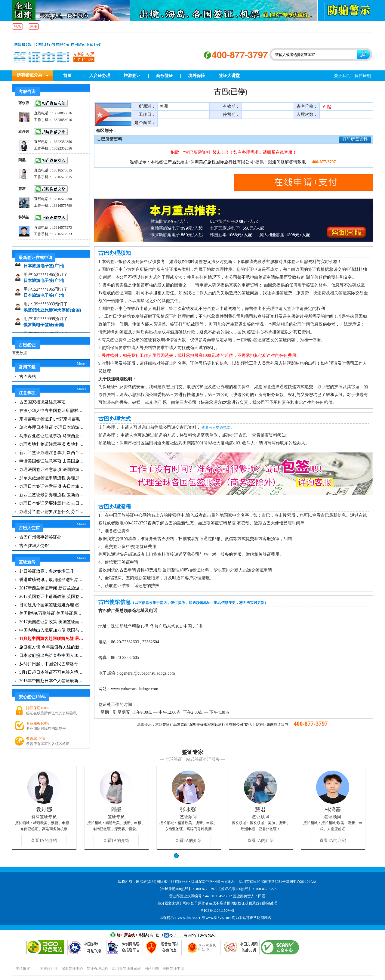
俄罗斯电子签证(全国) (44, 328)
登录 (17, 26)
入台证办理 (100, 76)
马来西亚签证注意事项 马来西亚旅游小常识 (52, 436)
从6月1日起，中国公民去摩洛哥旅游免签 (52, 664)
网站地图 (152, 969)
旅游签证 (132, 76)
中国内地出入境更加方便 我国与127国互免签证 (52, 630)
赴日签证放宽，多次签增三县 (47, 571)
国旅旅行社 (49, 969)
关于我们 (342, 76)
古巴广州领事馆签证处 (40, 537)
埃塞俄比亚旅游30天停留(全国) (52, 313)
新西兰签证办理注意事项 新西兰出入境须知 (52, 453)
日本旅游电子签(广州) (44, 269)
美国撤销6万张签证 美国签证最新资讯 (52, 613)
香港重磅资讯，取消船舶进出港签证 (52, 580)
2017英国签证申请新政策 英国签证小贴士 (52, 597)
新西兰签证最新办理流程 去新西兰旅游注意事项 (52, 495)
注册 (33, 26)
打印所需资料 (355, 139)
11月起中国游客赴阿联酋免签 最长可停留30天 (52, 639)
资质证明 (363, 76)
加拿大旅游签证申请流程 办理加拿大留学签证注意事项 (52, 478)
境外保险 (197, 76)
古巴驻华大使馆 (34, 546)
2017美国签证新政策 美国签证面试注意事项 (52, 622)
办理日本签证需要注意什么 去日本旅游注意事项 (52, 503)
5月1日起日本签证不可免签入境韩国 (52, 672)
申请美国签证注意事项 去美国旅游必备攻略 (52, 461)
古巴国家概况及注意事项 (42, 402)
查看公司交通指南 (216, 428)
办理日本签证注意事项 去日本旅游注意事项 (52, 486)
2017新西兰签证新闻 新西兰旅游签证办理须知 (52, 588)
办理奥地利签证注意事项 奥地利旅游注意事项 (52, 444)
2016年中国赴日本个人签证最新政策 (52, 681)
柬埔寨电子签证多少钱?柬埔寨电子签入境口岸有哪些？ (52, 419)
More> (82, 363)
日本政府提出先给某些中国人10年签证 (52, 655)
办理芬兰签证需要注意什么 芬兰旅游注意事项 (52, 512)
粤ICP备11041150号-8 (217, 910)
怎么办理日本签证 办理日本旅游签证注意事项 (52, 427)
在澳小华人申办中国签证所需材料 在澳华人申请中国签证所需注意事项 (52, 411)
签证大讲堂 (229, 76)
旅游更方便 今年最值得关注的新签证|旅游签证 (52, 647)
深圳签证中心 (72, 969)
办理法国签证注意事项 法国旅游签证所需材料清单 (52, 470)
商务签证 (165, 76)
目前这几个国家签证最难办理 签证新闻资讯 (52, 605)
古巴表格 (28, 377)
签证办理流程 (97, 969)
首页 (67, 76)
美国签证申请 (173, 969)
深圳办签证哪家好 (126, 969)
